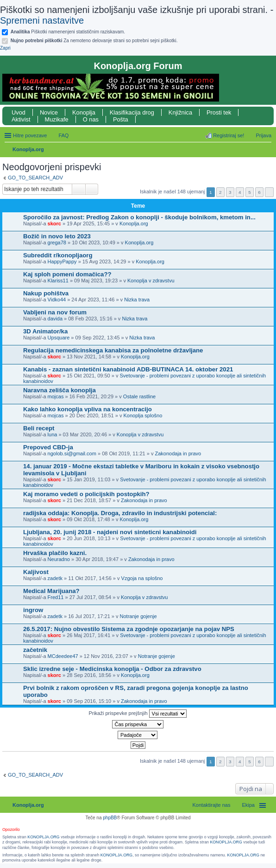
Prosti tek (219, 112)
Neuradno (59, 559)
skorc (54, 223)
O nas (91, 119)
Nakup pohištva (46, 293)
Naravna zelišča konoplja (60, 390)
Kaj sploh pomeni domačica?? (67, 274)
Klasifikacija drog (132, 112)
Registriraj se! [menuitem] (229, 135)
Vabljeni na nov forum (55, 312)
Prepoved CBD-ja (48, 447)
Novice (49, 112)
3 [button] (230, 192)
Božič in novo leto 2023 (57, 236)
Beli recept (39, 428)
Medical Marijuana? (51, 591)
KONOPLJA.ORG (43, 837)
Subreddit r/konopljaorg (58, 255)
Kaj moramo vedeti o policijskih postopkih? (86, 494)
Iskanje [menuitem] (268, 150)
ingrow (33, 610)
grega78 (57, 243)
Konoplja (84, 112)
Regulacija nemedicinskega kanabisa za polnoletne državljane (113, 350)
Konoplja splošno (143, 415)
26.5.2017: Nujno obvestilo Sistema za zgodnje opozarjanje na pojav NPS (129, 629)
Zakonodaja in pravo (178, 453)
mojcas (56, 396)
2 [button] (220, 192)
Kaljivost (36, 572)
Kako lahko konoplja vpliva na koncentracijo (88, 409)
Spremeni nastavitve (42, 20)
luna (53, 434)
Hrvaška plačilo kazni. (55, 553)
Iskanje (79, 189)
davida (55, 319)
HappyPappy (62, 262)
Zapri (5, 48)
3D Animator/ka (45, 331)
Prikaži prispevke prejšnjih (137, 714)
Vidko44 (57, 300)
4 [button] (240, 192)
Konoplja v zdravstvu (151, 281)
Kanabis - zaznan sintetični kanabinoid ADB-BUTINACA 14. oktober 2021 (128, 369)
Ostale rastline (139, 396)
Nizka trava (137, 300)
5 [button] (250, 192)
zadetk (55, 578)
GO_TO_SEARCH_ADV (35, 178)
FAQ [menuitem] (63, 135)
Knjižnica (180, 112)
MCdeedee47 (63, 656)
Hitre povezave (30, 135)
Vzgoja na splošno (142, 578)
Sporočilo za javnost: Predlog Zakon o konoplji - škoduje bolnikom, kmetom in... (139, 217)
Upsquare (59, 338)
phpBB (110, 818)
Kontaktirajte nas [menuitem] (212, 805)
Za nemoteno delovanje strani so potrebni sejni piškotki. (94, 41)
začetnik (35, 650)
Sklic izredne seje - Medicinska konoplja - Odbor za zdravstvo (112, 669)
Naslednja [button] (269, 192)
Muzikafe (57, 119)
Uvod (19, 112)
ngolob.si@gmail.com (72, 453)
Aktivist (21, 119)
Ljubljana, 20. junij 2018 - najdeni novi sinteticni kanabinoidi (110, 532)
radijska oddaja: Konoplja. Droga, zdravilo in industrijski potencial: (120, 513)
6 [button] (259, 192)
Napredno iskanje (92, 189)
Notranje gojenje (138, 616)
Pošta (121, 119)
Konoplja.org (28, 149)
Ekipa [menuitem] (248, 805)
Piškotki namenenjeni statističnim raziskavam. (68, 32)
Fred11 (56, 597)
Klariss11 (58, 281)
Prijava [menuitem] (263, 135)
